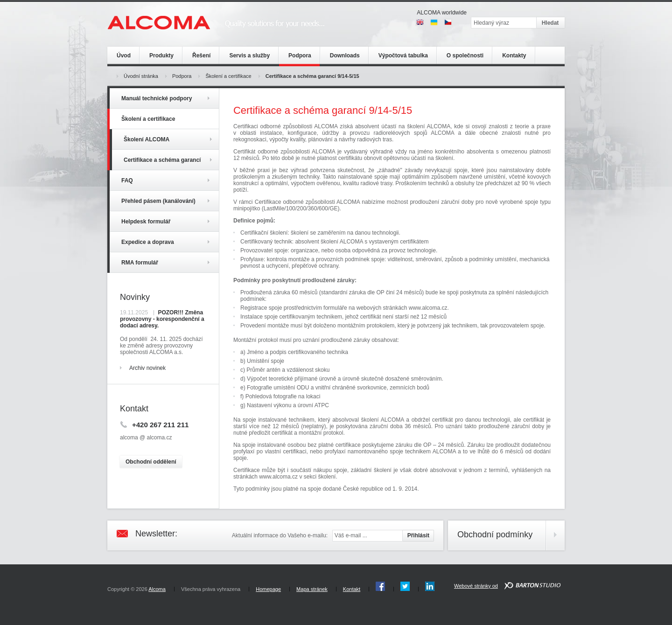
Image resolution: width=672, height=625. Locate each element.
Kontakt (352, 589)
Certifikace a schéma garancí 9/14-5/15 (312, 76)
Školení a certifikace (228, 76)
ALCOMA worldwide (442, 13)
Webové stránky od (476, 586)
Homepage (268, 589)
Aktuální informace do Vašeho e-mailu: (280, 535)
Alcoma (157, 589)
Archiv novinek (147, 368)
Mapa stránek (312, 589)
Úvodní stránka (141, 76)
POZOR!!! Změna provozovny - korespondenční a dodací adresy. (162, 319)
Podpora (182, 76)
